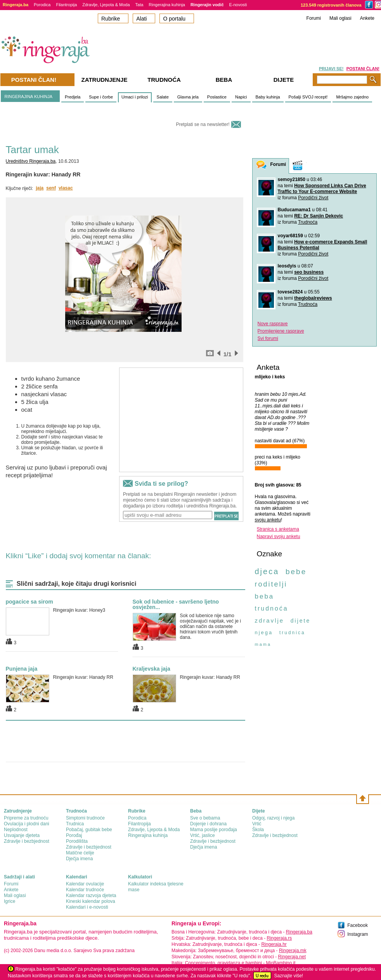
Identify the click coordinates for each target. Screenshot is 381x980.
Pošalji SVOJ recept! (308, 97)
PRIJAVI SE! (331, 69)
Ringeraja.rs (279, 938)
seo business (309, 272)
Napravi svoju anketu (279, 537)
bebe (296, 572)
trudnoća (272, 608)
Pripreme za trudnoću (26, 818)
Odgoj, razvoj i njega (273, 818)
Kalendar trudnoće (85, 890)
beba (265, 596)
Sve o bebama (205, 818)
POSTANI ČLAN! (363, 69)
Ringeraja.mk (293, 951)
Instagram (358, 934)
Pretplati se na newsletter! (203, 124)
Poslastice (217, 97)
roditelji (271, 584)
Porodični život (313, 198)
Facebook (358, 925)
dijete (300, 621)
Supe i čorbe (101, 97)
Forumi (314, 18)
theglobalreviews (313, 298)
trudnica (292, 633)
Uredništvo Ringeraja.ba (31, 161)
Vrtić (257, 824)
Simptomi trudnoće (85, 818)
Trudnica (75, 824)
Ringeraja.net (292, 957)
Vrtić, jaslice (203, 835)
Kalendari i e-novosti (87, 907)
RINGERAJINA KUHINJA (29, 97)
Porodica (42, 5)
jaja (40, 188)
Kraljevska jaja (152, 669)
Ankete (367, 18)
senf (51, 188)
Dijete (284, 80)
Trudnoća (308, 222)
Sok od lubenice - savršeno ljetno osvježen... (176, 604)
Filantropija (66, 5)
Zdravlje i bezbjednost (27, 841)
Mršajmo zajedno (352, 97)
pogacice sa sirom (29, 602)
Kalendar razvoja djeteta (91, 895)
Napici (241, 97)
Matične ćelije (80, 853)
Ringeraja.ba (299, 932)
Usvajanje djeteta (22, 835)
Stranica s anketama (278, 529)
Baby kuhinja (268, 97)
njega (264, 632)
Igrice (10, 901)
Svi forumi (268, 338)
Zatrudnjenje (105, 80)
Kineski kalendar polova (91, 901)
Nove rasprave (273, 324)
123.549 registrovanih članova (331, 5)
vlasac (66, 188)
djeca (267, 571)
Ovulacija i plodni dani (27, 824)
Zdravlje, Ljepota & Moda (106, 5)
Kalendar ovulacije (85, 884)
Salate (163, 97)
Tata (139, 5)
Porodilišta (77, 841)
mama (263, 644)
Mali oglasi (340, 18)
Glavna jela (188, 97)
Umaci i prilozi (135, 97)
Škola (258, 830)
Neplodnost (16, 830)
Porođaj (74, 835)
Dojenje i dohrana (208, 824)
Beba (224, 80)
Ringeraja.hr (274, 944)
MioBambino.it (281, 963)
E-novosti (238, 5)
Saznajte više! (288, 976)
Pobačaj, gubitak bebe (89, 830)
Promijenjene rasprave (281, 331)
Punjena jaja (22, 669)
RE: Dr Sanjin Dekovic (319, 216)
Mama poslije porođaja (214, 830)
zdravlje (270, 620)
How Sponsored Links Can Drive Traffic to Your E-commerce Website (322, 189)
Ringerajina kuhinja (167, 5)
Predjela (73, 97)
